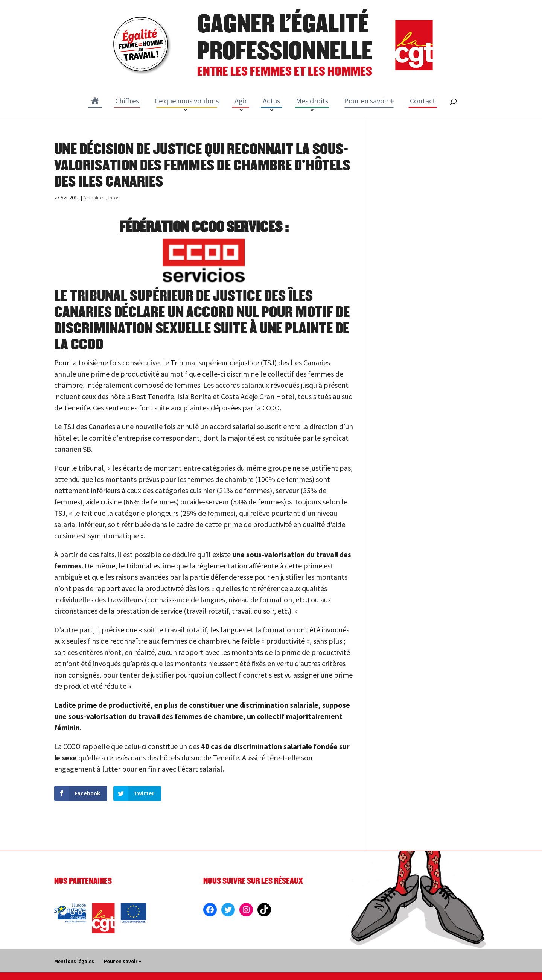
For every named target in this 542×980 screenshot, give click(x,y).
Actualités (94, 198)
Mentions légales (74, 961)
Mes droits (312, 101)
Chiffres (127, 101)
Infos (114, 198)
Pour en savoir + (369, 101)
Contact (423, 101)
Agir (241, 101)
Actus (271, 101)
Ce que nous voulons (187, 101)
